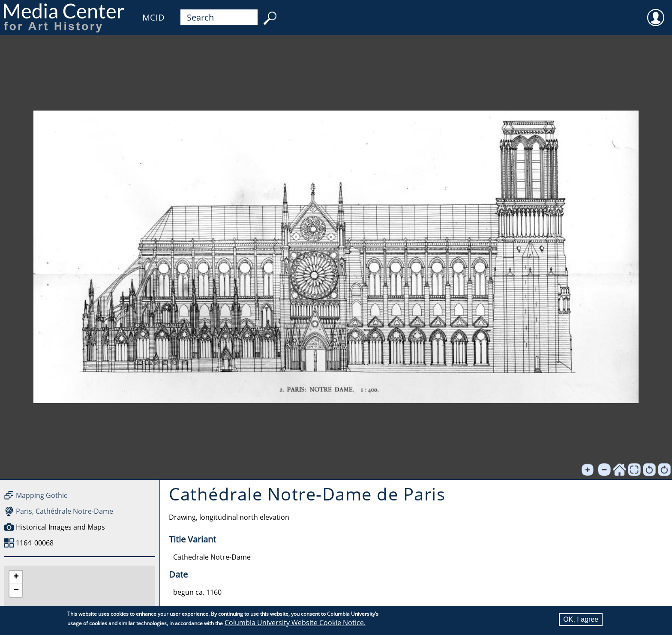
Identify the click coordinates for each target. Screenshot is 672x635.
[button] (16, 577)
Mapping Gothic (42, 495)
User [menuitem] (656, 12)
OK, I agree (581, 619)
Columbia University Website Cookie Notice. (295, 623)
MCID (153, 17)
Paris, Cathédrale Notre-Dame (64, 511)
